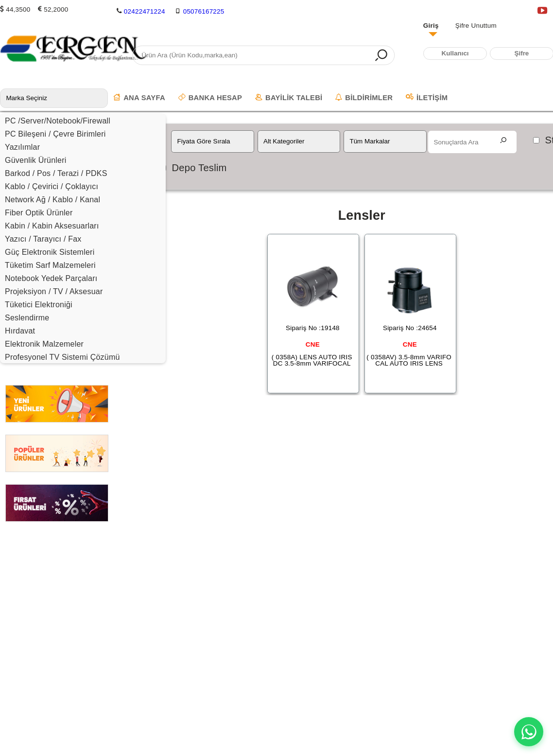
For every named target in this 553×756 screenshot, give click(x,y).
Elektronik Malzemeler (44, 344)
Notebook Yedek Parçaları (51, 278)
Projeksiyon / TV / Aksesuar (54, 291)
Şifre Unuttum (476, 26)
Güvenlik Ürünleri (36, 160)
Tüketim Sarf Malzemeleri (50, 265)
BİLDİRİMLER (364, 98)
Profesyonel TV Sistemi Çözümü (62, 357)
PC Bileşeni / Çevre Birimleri (55, 134)
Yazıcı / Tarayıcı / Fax (43, 239)
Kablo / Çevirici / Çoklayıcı (52, 186)
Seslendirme (27, 318)
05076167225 (204, 11)
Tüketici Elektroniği (39, 305)
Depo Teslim (199, 168)
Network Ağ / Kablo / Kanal (52, 200)
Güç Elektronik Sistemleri (50, 252)
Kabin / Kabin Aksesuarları (52, 226)
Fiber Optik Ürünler (39, 213)
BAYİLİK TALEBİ (289, 98)
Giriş (431, 26)
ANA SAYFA (139, 98)
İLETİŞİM (427, 98)
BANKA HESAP (210, 98)
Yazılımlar (22, 147)
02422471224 (145, 11)
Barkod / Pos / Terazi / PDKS (56, 173)
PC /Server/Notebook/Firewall (58, 121)
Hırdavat (20, 331)
